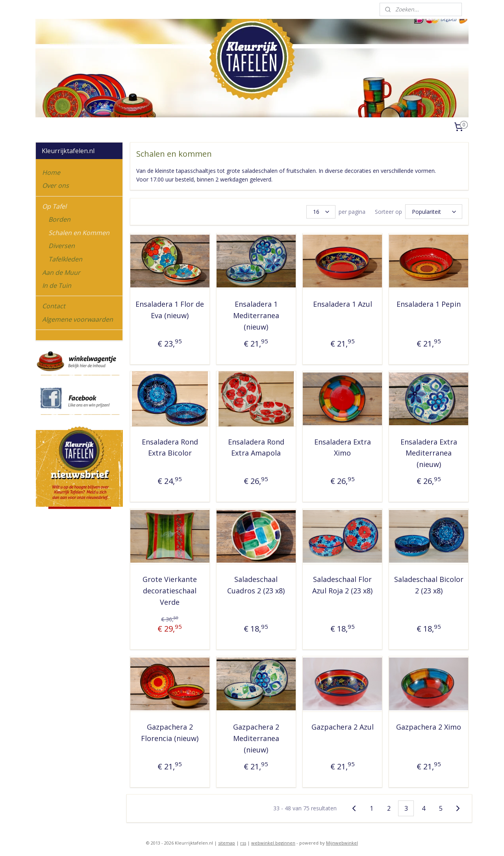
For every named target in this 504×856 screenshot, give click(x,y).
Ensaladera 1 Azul (342, 303)
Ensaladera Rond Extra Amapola (256, 446)
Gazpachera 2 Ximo (429, 726)
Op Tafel (54, 206)
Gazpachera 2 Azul (342, 726)
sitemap (227, 842)
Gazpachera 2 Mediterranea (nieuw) (256, 737)
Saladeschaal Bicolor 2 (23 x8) (428, 584)
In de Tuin (57, 285)
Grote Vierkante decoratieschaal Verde (170, 589)
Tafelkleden (65, 259)
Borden (59, 219)
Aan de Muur (61, 272)
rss (243, 842)
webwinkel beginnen (273, 842)
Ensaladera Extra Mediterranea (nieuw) (428, 452)
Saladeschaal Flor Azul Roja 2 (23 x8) (342, 584)
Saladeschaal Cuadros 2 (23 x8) (256, 584)
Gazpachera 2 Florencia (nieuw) (170, 731)
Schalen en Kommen (79, 233)
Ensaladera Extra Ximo (342, 446)
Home (51, 172)
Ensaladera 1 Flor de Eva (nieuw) (170, 308)
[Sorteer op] (434, 211)
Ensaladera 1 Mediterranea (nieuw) (256, 314)
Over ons (56, 185)
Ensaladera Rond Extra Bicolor (170, 446)
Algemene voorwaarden (78, 319)
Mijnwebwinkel (342, 842)
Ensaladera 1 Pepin (429, 303)
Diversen (62, 246)
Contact (54, 306)
